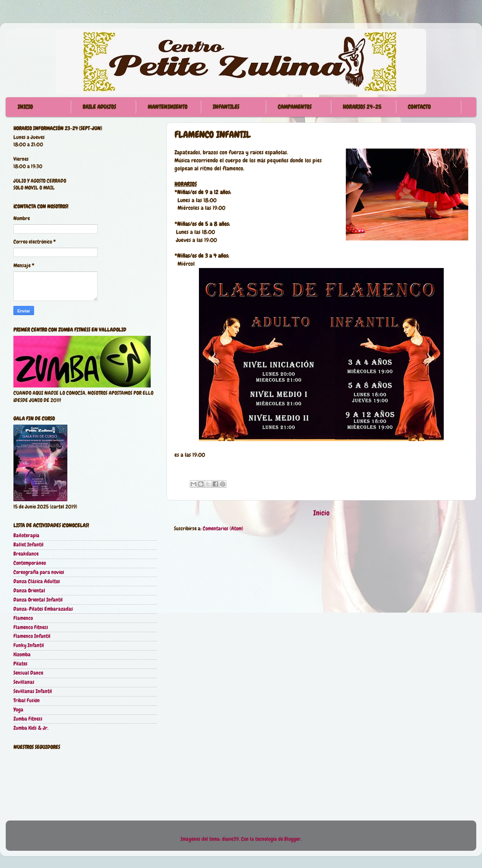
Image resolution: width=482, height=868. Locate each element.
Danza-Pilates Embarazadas (43, 609)
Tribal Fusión (27, 700)
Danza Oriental (29, 591)
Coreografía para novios (39, 572)
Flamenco (23, 618)
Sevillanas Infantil (33, 691)
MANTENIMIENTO (168, 107)
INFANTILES (226, 107)
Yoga (18, 710)
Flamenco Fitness (31, 627)
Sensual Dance (28, 673)
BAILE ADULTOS (99, 107)
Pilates (20, 664)
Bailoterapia (26, 535)
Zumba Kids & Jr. (31, 728)
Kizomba (22, 655)
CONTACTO (419, 107)
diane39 (230, 839)
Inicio (322, 513)
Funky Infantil (29, 645)
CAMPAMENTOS (295, 107)
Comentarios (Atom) (223, 529)
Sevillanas (24, 682)
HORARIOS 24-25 (362, 107)
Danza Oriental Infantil (38, 600)
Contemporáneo (30, 563)
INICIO (25, 107)
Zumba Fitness (28, 719)
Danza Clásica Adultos (37, 581)
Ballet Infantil (28, 545)
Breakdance (26, 554)
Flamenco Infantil (32, 636)
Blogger (292, 839)
